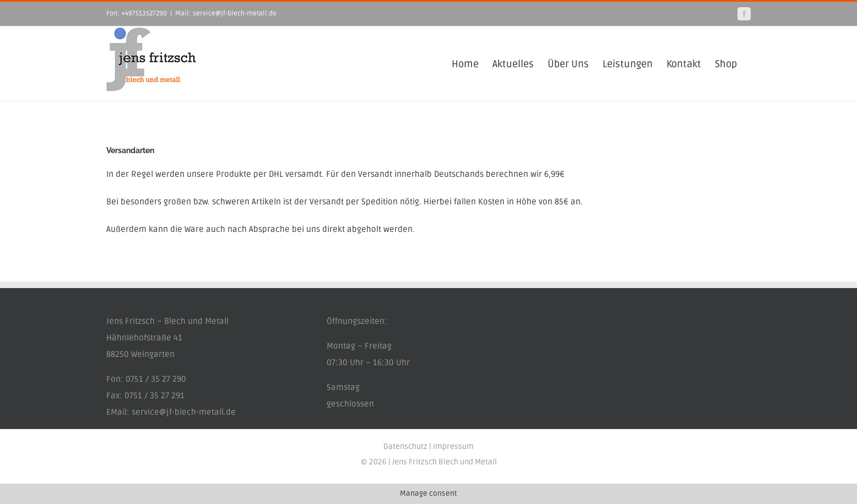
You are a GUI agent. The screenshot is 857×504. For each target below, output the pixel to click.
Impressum (453, 446)
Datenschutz (405, 446)
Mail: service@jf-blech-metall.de (226, 13)
